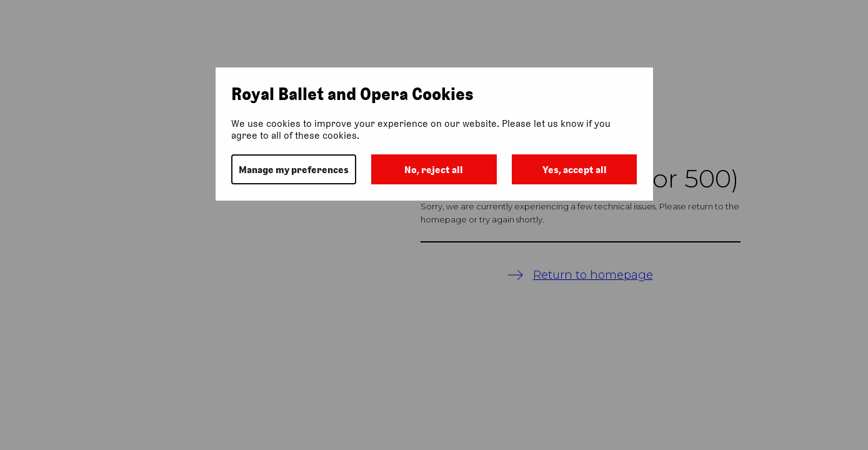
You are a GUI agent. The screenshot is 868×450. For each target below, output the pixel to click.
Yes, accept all (575, 170)
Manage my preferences (294, 170)
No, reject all (434, 170)
